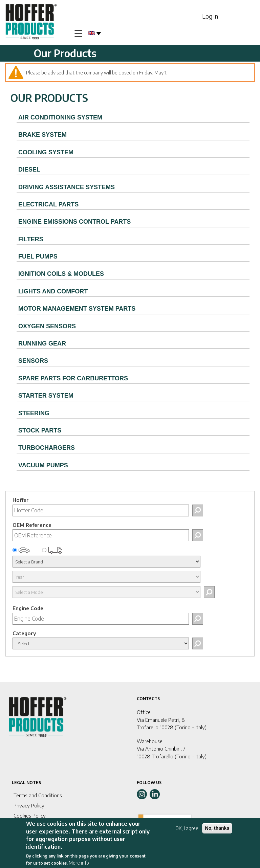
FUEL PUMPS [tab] (38, 257)
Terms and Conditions (38, 795)
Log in (210, 16)
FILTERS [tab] (31, 239)
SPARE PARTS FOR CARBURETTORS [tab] (73, 378)
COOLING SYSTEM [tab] (46, 152)
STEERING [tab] (34, 413)
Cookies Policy (30, 816)
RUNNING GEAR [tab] (42, 343)
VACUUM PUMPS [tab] (43, 465)
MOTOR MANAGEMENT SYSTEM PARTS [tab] (77, 309)
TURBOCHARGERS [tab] (47, 448)
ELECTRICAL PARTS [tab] (48, 204)
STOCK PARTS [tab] (40, 430)
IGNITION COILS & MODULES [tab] (61, 274)
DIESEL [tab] (29, 170)
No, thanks (217, 828)
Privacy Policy (29, 805)
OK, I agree (187, 828)
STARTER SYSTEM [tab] (46, 396)
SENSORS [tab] (33, 361)
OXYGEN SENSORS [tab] (47, 326)
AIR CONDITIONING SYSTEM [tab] (60, 117)
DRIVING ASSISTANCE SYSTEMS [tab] (67, 187)
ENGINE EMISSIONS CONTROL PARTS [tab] (74, 222)
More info (79, 863)
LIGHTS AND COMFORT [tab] (53, 291)
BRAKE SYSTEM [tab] (42, 135)
